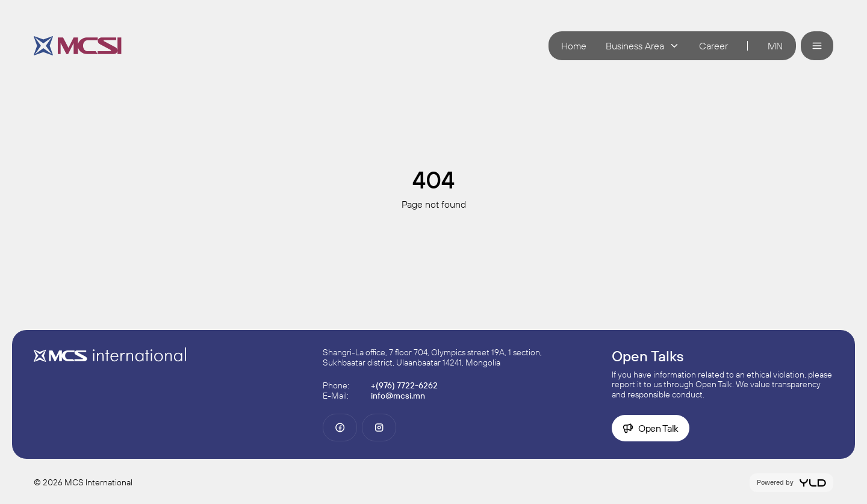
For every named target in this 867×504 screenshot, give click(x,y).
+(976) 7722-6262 (404, 385)
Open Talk (651, 428)
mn (775, 46)
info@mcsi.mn (398, 396)
